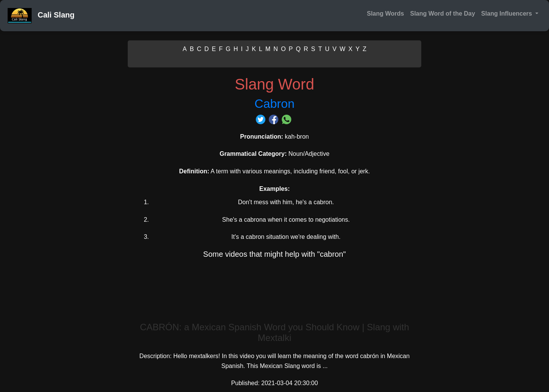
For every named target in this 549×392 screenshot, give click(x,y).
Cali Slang (41, 16)
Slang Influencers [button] (507, 14)
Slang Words (385, 14)
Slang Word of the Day (443, 14)
